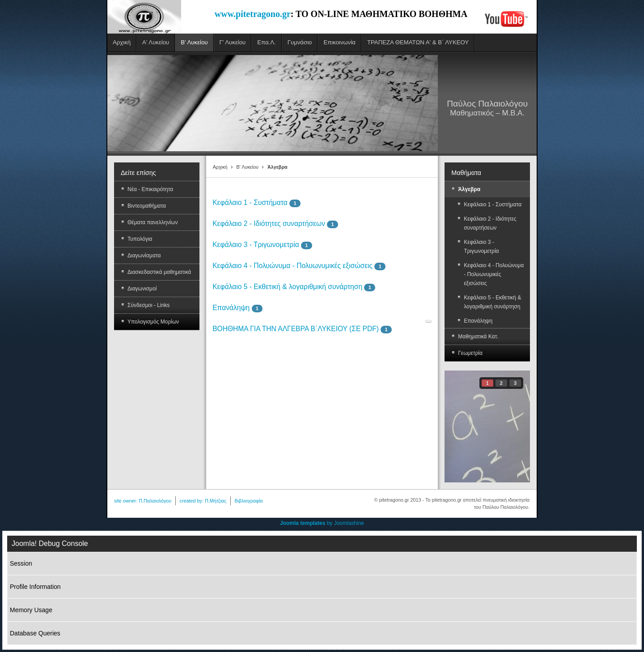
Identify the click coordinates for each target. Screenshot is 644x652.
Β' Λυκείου (248, 167)
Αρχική (220, 167)
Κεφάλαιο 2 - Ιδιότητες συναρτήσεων (269, 224)
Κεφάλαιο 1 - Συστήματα (250, 202)
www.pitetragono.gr (253, 14)
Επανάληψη (231, 308)
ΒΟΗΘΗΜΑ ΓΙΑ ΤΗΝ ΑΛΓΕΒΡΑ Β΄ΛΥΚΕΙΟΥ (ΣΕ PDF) (296, 329)
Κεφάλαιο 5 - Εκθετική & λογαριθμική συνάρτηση (287, 287)
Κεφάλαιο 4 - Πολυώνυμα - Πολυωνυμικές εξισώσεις (292, 266)
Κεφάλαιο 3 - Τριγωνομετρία (256, 245)
